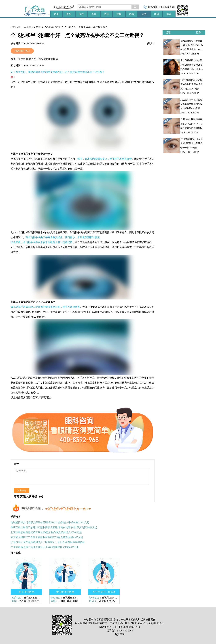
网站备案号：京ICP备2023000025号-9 (120, 627)
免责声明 (120, 634)
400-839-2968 (168, 7)
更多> (199, 32)
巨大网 (27, 27)
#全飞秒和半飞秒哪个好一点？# (68, 509)
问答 (36, 27)
